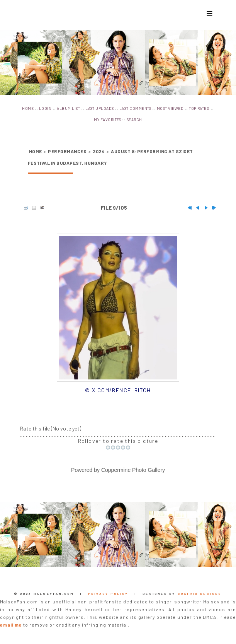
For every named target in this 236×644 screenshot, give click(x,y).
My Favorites (108, 120)
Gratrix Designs (200, 594)
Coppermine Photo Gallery (133, 470)
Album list (68, 108)
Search (134, 120)
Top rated (199, 108)
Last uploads (100, 108)
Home (28, 108)
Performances (67, 151)
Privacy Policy (108, 594)
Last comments (135, 108)
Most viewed (170, 108)
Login (45, 108)
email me (11, 625)
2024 (99, 151)
